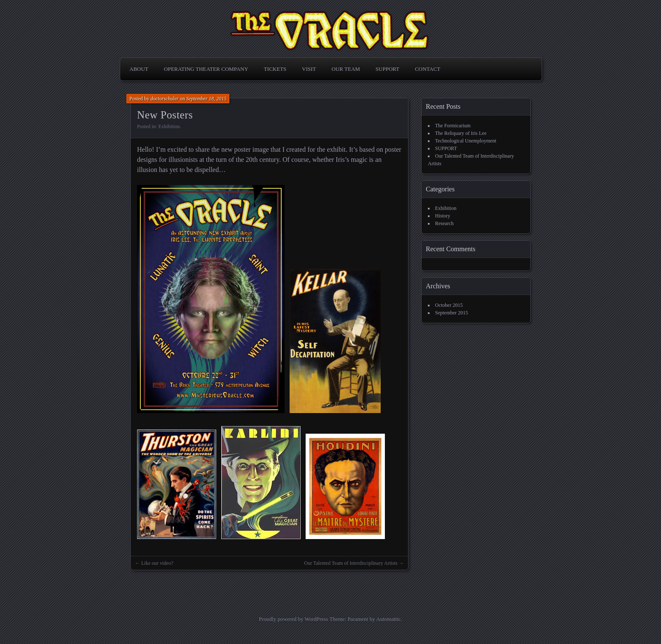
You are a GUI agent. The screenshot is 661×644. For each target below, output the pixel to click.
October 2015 (449, 305)
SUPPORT (387, 69)
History (443, 216)
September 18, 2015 (207, 99)
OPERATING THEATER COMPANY (206, 69)
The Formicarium (453, 126)
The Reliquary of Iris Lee (461, 133)
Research (444, 223)
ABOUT (139, 69)
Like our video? (157, 563)
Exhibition (169, 126)
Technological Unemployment (466, 141)
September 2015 (451, 313)
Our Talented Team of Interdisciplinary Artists (351, 563)
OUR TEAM (346, 69)
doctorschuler (165, 99)
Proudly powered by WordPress (293, 619)
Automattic (388, 619)
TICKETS (275, 69)
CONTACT (427, 69)
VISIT (309, 69)
